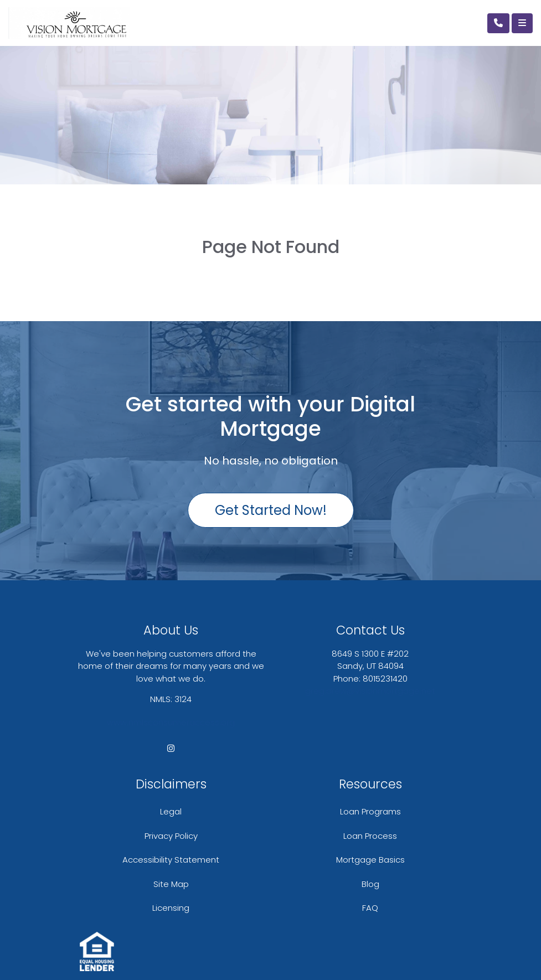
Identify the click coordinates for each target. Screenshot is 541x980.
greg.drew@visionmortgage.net (370, 691)
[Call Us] (498, 23)
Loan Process (370, 836)
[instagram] (171, 748)
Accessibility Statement (171, 860)
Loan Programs (370, 811)
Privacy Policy (171, 836)
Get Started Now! (271, 510)
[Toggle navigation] (522, 23)
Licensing (171, 908)
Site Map (171, 884)
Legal (171, 811)
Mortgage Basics (370, 860)
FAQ (370, 908)
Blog (370, 884)
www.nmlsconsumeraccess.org (171, 722)
